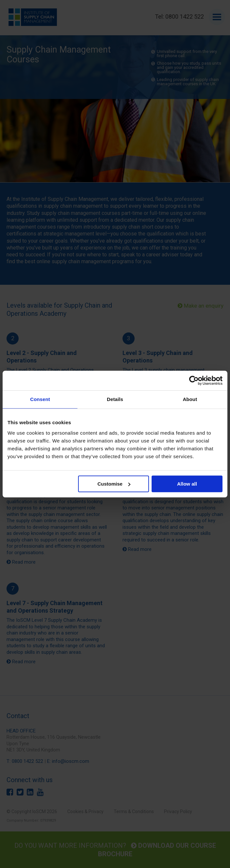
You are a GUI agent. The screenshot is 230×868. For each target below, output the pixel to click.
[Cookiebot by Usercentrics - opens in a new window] (194, 380)
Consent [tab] (40, 399)
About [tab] (190, 399)
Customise (114, 484)
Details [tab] (115, 399)
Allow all (187, 484)
